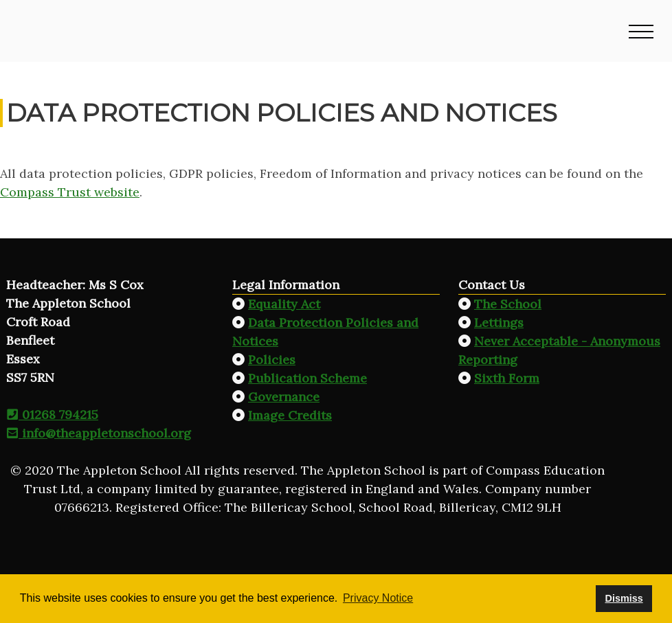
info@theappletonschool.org (99, 433)
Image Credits (290, 415)
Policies (272, 360)
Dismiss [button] (624, 598)
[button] (641, 31)
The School (508, 304)
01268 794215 (52, 415)
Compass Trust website (70, 192)
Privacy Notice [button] (378, 598)
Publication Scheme (307, 378)
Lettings (499, 322)
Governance (284, 397)
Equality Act (284, 304)
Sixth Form (507, 378)
